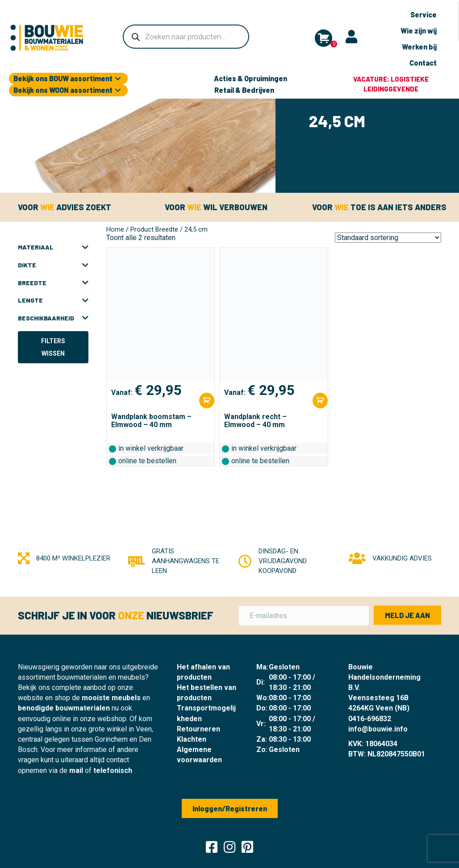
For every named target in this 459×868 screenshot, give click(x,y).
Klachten (192, 738)
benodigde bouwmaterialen (64, 707)
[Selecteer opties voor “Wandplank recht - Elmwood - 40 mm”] (320, 400)
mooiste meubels (111, 697)
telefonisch (113, 770)
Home (115, 228)
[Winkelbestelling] (388, 237)
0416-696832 (370, 718)
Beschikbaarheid (53, 317)
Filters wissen (53, 346)
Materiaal (53, 246)
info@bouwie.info (378, 728)
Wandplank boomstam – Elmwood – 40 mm (151, 420)
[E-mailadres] (304, 615)
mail (76, 770)
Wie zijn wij (419, 31)
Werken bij (419, 47)
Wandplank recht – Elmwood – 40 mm (255, 420)
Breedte (53, 282)
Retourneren (198, 728)
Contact (423, 63)
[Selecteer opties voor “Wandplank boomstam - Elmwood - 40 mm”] (207, 400)
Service (424, 15)
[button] (118, 78)
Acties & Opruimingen (250, 77)
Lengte (53, 299)
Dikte (53, 264)
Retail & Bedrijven (244, 89)
